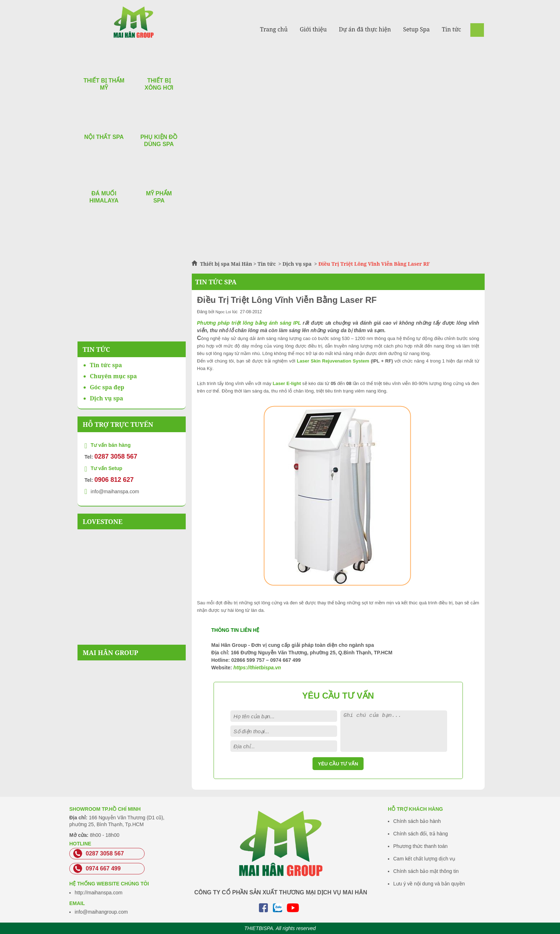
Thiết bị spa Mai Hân (226, 264)
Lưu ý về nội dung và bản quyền (429, 884)
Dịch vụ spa (297, 264)
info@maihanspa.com (115, 491)
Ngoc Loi (223, 312)
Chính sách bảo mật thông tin (426, 871)
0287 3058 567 (116, 456)
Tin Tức (97, 349)
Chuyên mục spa (114, 376)
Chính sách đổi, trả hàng (421, 834)
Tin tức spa (106, 365)
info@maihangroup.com (101, 912)
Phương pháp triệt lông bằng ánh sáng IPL (249, 323)
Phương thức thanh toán (420, 846)
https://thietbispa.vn (257, 668)
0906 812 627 (114, 480)
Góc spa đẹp (107, 387)
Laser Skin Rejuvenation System (333, 361)
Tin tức (267, 264)
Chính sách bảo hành (417, 821)
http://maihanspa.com (99, 893)
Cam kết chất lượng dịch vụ (424, 859)
